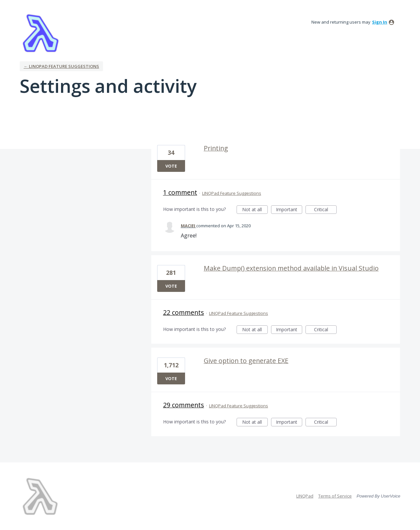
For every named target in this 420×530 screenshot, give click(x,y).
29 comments (184, 405)
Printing (216, 148)
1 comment (180, 192)
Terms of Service (335, 496)
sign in (380, 22)
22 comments (184, 312)
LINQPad (305, 496)
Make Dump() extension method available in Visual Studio (291, 268)
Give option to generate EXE (246, 361)
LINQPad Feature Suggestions (232, 193)
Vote (171, 166)
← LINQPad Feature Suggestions (61, 66)
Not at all (255, 210)
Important (289, 210)
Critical (325, 210)
